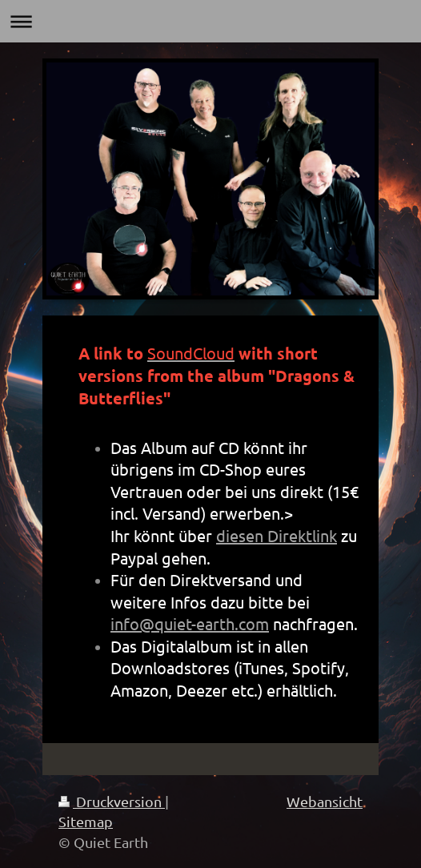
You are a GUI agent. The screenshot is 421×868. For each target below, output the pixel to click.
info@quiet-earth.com (190, 623)
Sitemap (86, 821)
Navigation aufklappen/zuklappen (210, 21)
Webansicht (325, 801)
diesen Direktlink (277, 535)
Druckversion (112, 801)
